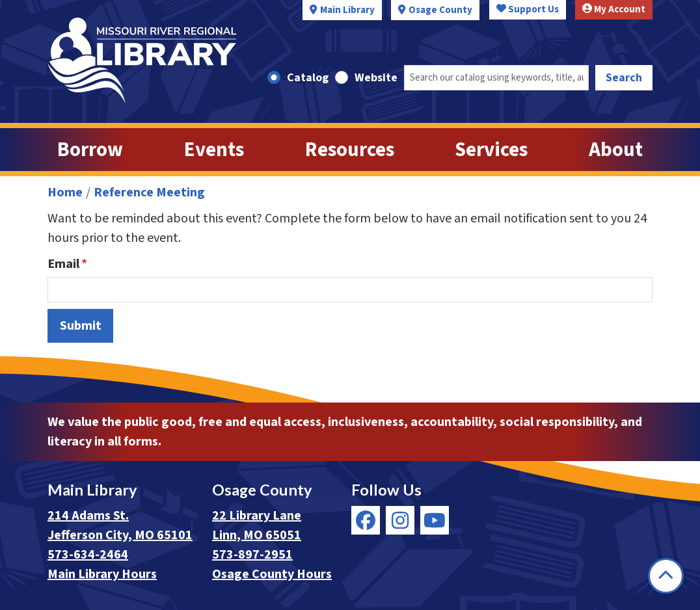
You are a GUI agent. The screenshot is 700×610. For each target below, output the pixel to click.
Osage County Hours (272, 574)
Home (65, 192)
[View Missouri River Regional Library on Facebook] (366, 520)
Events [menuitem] (214, 150)
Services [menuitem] (491, 150)
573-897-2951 (252, 555)
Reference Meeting (149, 192)
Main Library (347, 10)
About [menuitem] (616, 150)
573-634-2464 (88, 555)
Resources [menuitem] (350, 150)
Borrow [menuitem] (90, 150)
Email (63, 264)
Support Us (528, 9)
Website (376, 78)
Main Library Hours (102, 574)
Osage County (440, 10)
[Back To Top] (666, 576)
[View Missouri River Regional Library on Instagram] (400, 520)
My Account (614, 9)
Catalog (308, 78)
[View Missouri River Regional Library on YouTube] (435, 520)
